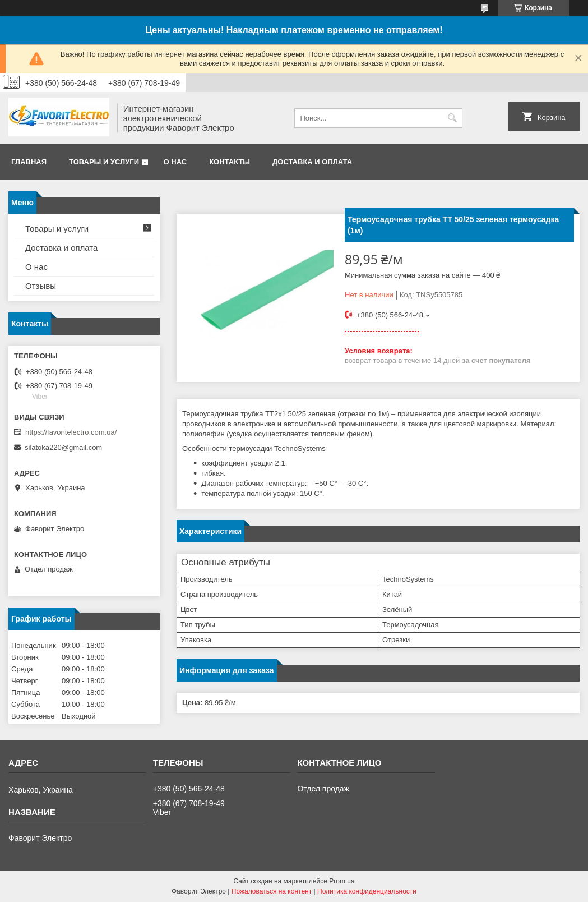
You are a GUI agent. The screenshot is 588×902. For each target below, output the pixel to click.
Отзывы (41, 286)
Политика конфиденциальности (367, 891)
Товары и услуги (104, 162)
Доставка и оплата (312, 162)
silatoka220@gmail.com (63, 447)
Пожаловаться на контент (272, 891)
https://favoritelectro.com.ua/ (71, 432)
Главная (29, 162)
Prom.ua (342, 881)
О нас (175, 162)
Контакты (230, 162)
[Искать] (453, 118)
